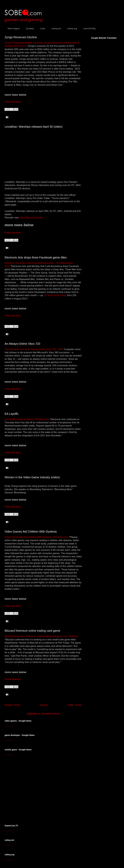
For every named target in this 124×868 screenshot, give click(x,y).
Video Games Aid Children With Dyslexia (31, 532)
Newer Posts (12, 705)
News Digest (14, 29)
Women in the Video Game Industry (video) (32, 477)
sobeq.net (56, 29)
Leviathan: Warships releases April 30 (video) (34, 127)
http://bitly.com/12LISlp (31, 218)
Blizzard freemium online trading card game (32, 631)
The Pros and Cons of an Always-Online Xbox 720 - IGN (33, 349)
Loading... (10, 726)
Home (44, 705)
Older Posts (75, 705)
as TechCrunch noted (55, 295)
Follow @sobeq (13, 102)
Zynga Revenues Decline (21, 37)
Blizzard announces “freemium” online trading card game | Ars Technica (41, 636)
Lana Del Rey (90, 29)
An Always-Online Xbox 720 (22, 344)
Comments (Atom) (50, 714)
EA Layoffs (11, 414)
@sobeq (30, 29)
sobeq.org (72, 29)
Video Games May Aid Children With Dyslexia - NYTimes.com (36, 537)
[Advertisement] (27, 790)
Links (43, 29)
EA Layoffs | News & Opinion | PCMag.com (27, 419)
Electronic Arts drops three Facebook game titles (36, 257)
